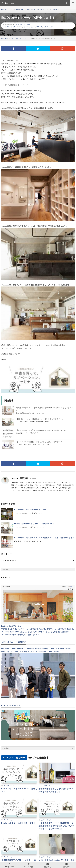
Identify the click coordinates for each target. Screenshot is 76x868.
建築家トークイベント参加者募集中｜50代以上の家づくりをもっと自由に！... (45, 409)
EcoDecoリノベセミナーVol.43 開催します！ (19, 790)
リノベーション (10, 27)
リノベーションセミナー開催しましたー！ (31, 509)
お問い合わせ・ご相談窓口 (14, 642)
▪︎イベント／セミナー (23, 24)
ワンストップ (48, 27)
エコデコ (39, 27)
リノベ (33, 27)
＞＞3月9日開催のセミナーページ (15, 85)
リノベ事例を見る (17, 10)
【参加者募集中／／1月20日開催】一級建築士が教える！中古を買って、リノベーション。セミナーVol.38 (56, 826)
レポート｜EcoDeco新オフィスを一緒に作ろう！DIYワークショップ (57, 861)
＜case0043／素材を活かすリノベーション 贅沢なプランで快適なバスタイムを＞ (34, 226)
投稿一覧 (33, 478)
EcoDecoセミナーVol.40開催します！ (18, 823)
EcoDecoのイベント (11, 705)
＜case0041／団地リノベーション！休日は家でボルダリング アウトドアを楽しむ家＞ (36, 285)
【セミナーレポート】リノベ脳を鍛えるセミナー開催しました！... (42, 430)
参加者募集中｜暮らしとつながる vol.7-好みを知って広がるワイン (56, 790)
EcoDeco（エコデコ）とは (36, 10)
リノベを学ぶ (54, 10)
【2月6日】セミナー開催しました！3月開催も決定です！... (40, 419)
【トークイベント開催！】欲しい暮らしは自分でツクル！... (40, 442)
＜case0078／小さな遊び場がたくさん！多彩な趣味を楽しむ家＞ (27, 108)
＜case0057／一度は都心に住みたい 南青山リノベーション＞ (26, 167)
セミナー (26, 27)
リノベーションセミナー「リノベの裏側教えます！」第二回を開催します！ (44, 538)
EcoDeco (4, 10)
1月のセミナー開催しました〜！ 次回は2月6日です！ (36, 523)
